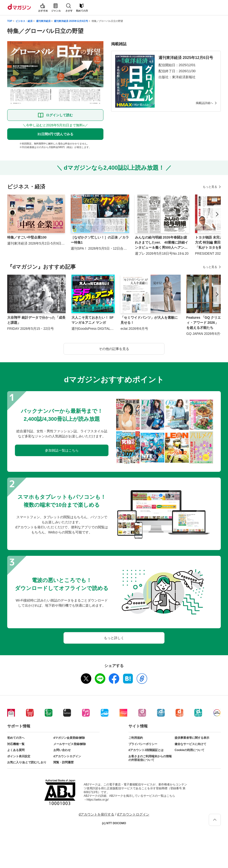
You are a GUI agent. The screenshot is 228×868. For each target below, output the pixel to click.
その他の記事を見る (114, 349)
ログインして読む (59, 115)
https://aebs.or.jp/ (98, 800)
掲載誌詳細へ (204, 103)
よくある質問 (16, 750)
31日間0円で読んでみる (55, 134)
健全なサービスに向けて (190, 744)
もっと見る (210, 187)
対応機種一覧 (16, 744)
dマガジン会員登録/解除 (69, 738)
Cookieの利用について (190, 750)
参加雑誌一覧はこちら (62, 450)
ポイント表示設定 (19, 756)
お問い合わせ (62, 750)
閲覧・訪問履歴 (63, 762)
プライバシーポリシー (143, 744)
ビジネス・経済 (24, 21)
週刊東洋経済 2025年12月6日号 (71, 21)
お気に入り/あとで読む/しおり (27, 762)
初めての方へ (16, 738)
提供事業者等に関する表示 (192, 738)
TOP (10, 21)
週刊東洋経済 (43, 21)
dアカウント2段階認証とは (146, 750)
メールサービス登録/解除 (70, 744)
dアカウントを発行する (96, 814)
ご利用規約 (136, 738)
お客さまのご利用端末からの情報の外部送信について (150, 758)
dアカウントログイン (67, 756)
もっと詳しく (114, 638)
